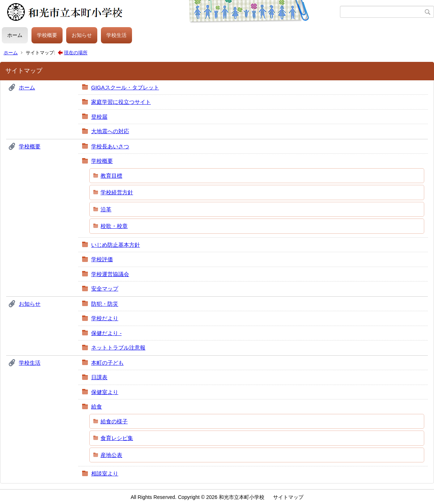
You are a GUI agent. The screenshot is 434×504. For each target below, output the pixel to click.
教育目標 (111, 176)
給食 (97, 406)
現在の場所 (76, 53)
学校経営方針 (117, 192)
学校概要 (47, 35)
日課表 (99, 377)
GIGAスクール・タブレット (125, 87)
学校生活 (116, 35)
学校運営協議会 (110, 274)
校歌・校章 (114, 226)
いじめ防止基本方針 (116, 245)
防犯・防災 (105, 304)
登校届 (99, 117)
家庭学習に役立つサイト (121, 102)
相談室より (105, 473)
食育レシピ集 (117, 438)
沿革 (106, 209)
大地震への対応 (110, 131)
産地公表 (111, 455)
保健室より (105, 392)
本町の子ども (107, 363)
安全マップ (105, 289)
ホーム (15, 35)
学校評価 (102, 259)
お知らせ (82, 35)
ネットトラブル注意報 (118, 348)
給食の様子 (114, 421)
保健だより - (106, 333)
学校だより (105, 318)
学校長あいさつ (110, 146)
